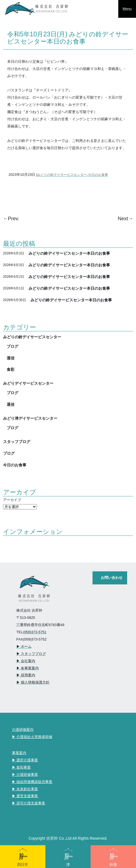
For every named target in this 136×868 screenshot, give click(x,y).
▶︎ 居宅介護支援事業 (29, 803)
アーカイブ (12, 500)
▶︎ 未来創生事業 (25, 789)
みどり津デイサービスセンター (30, 418)
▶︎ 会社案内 (26, 661)
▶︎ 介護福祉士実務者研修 (32, 737)
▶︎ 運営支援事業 (25, 796)
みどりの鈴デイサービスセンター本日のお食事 (69, 253)
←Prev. (11, 219)
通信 (11, 358)
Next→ (125, 219)
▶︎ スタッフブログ (31, 654)
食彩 (11, 369)
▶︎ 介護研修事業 (25, 775)
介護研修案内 (23, 730)
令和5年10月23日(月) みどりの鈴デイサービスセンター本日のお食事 (68, 38)
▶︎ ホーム (24, 646)
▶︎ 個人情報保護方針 (33, 682)
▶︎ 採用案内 (26, 675)
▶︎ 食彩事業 (21, 767)
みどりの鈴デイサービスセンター (62, 175)
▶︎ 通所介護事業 (25, 760)
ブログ (12, 346)
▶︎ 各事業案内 (28, 668)
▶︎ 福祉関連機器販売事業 (32, 782)
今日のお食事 (98, 175)
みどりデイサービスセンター (28, 383)
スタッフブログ (17, 442)
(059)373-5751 (35, 632)
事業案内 (19, 753)
